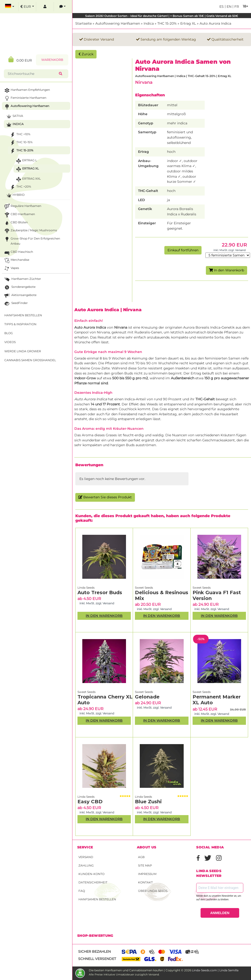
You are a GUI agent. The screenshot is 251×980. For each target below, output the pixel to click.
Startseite (84, 23)
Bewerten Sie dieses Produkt (105, 497)
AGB (141, 857)
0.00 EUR (20, 60)
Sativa (14, 116)
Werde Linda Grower (23, 351)
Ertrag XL (188, 23)
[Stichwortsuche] (32, 74)
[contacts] (63, 7)
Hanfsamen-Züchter (22, 279)
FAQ (82, 891)
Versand (86, 857)
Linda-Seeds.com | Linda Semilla (215, 970)
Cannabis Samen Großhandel (30, 360)
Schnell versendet (97, 959)
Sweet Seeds (144, 588)
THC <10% (20, 135)
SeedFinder (16, 304)
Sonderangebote (19, 287)
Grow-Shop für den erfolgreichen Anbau (32, 241)
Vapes (11, 269)
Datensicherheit (93, 882)
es (222, 7)
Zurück (86, 54)
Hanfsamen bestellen (97, 899)
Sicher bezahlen (94, 952)
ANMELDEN (220, 913)
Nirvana (144, 82)
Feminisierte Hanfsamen (25, 98)
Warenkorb (52, 60)
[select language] (10, 7)
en (229, 7)
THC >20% (20, 187)
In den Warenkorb (227, 270)
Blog (9, 333)
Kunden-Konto (91, 874)
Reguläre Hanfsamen (22, 207)
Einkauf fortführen (183, 250)
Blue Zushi (148, 802)
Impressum (147, 874)
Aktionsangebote (20, 296)
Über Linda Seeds (153, 891)
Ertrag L (26, 161)
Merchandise (16, 260)
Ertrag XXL (28, 179)
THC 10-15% (21, 143)
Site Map (145, 865)
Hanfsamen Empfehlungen (27, 90)
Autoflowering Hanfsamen (118, 23)
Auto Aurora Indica (215, 23)
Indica (149, 23)
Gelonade (147, 697)
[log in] (45, 7)
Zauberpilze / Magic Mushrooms (30, 231)
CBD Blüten (16, 223)
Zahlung (86, 865)
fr (236, 7)
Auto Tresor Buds (100, 592)
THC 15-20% (167, 23)
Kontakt (145, 882)
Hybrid (15, 195)
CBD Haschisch (18, 252)
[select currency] (27, 7)
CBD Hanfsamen (19, 215)
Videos (10, 342)
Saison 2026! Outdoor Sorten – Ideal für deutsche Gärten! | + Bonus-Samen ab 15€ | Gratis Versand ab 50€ (162, 16)
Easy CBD (90, 802)
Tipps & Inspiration (20, 324)
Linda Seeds (86, 588)
